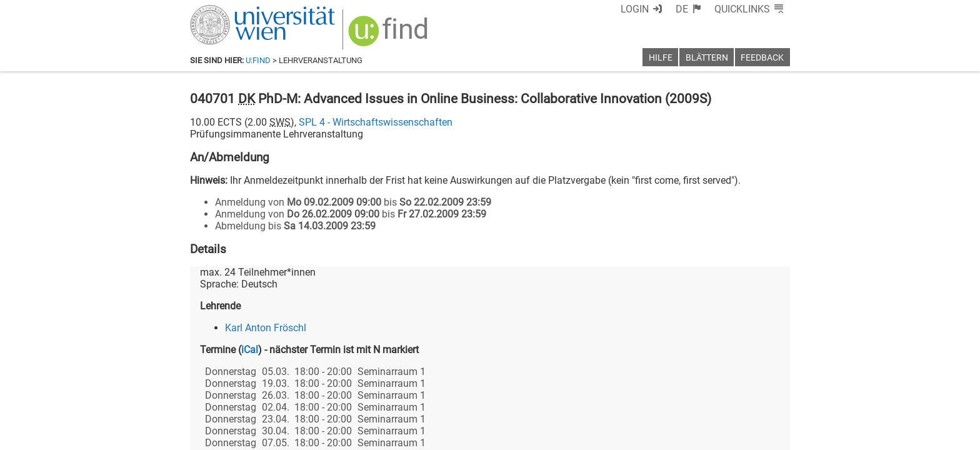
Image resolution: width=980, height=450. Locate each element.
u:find (258, 60)
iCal (250, 350)
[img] (390, 35)
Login (635, 9)
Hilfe (661, 58)
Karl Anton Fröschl (266, 328)
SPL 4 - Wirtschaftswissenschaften (376, 122)
